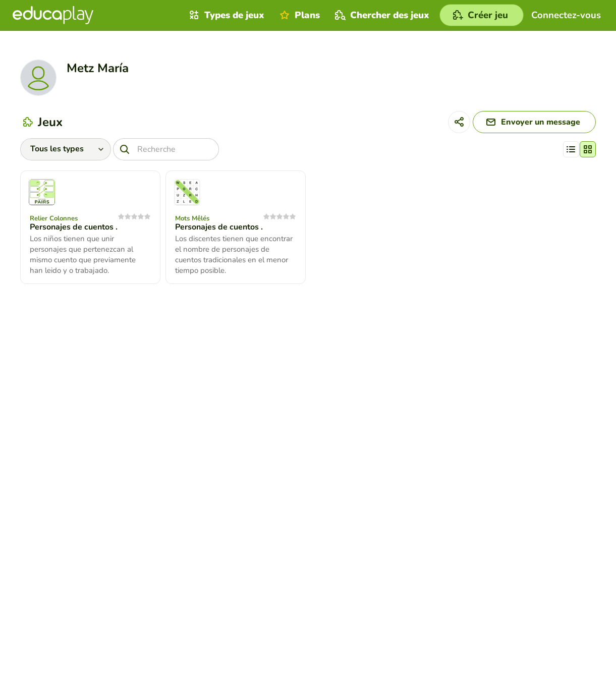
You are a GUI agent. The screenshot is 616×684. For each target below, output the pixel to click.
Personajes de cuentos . (74, 227)
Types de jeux (226, 15)
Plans (298, 15)
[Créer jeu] (482, 15)
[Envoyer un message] (534, 122)
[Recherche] (166, 149)
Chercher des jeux (381, 15)
